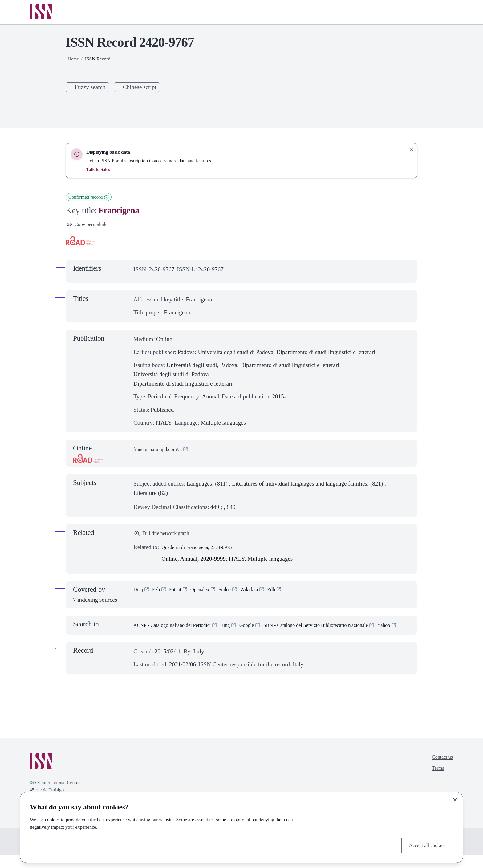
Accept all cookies (424, 844)
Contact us (440, 771)
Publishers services (318, 12)
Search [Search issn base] (329, 103)
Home (266, 12)
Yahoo (275, 638)
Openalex (207, 594)
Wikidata (262, 594)
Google (265, 629)
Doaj (139, 594)
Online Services (385, 12)
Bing (241, 629)
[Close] (455, 798)
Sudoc (235, 594)
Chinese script (140, 87)
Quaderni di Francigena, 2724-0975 (203, 551)
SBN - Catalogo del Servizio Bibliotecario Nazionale (196, 638)
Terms (435, 784)
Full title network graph (166, 536)
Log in (438, 12)
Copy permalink (89, 225)
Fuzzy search (90, 87)
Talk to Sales (99, 169)
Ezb (159, 594)
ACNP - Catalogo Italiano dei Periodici (180, 629)
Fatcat (180, 594)
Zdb (287, 594)
